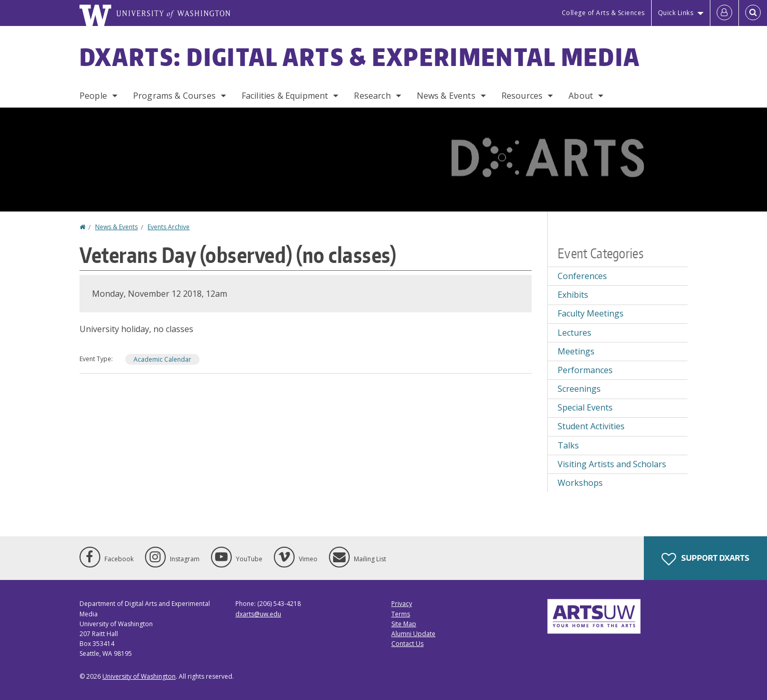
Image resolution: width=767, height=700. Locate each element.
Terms (401, 614)
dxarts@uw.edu (258, 614)
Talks (568, 445)
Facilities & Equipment (285, 96)
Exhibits (573, 295)
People (93, 96)
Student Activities (591, 426)
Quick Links (676, 13)
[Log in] (724, 13)
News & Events (446, 96)
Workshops (580, 483)
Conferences (582, 276)
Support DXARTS (705, 559)
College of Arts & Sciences (603, 13)
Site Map (404, 624)
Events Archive (169, 227)
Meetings (576, 351)
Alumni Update (413, 634)
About (581, 96)
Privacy (402, 604)
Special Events (585, 407)
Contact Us (407, 644)
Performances (585, 370)
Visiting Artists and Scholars (612, 464)
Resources (522, 96)
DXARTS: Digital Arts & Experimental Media (360, 57)
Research (372, 96)
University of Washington (139, 676)
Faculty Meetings (591, 313)
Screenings (579, 389)
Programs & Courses (174, 96)
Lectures (574, 333)
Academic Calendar (162, 359)
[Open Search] (753, 13)
